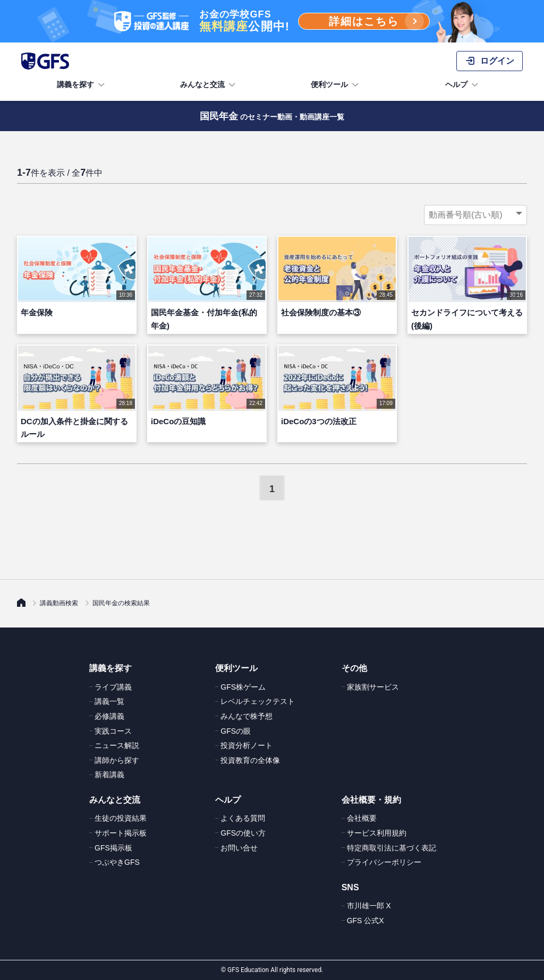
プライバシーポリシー (384, 862)
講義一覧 (109, 701)
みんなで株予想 (246, 716)
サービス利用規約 (377, 833)
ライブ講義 (113, 687)
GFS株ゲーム (243, 687)
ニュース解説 (117, 745)
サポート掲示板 (121, 833)
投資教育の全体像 (250, 760)
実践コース (113, 731)
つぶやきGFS (117, 862)
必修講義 (109, 716)
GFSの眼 (236, 731)
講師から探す (117, 760)
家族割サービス (373, 687)
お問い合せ (239, 848)
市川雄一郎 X (369, 906)
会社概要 (362, 818)
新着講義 (109, 775)
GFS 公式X (365, 921)
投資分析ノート (246, 745)
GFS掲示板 (113, 848)
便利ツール (336, 85)
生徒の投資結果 (121, 818)
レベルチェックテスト (258, 701)
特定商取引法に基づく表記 (392, 848)
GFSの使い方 (243, 833)
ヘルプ (463, 85)
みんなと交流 (209, 85)
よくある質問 (243, 818)
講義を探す (82, 85)
